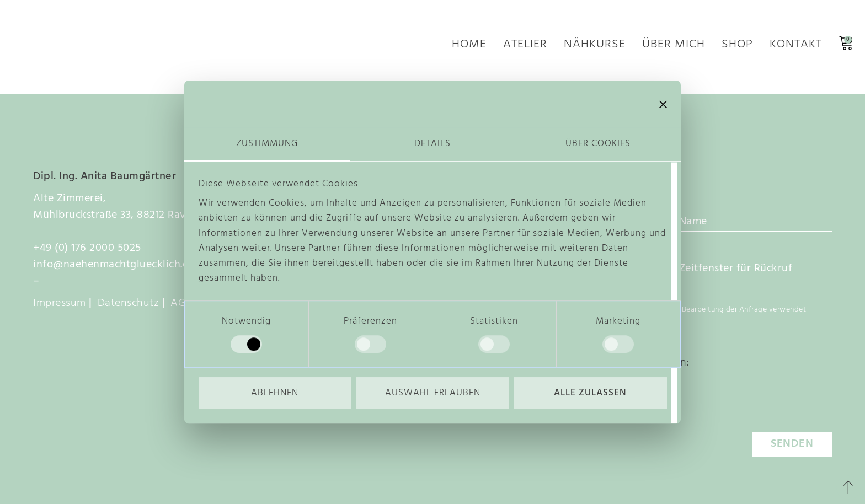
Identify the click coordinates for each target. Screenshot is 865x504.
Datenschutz (129, 303)
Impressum (60, 303)
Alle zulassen (590, 393)
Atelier (525, 46)
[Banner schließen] (663, 104)
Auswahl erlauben (433, 393)
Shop (737, 46)
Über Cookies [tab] (598, 144)
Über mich (674, 46)
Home (469, 46)
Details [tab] (432, 144)
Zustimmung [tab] (267, 144)
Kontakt (796, 46)
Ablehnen (275, 393)
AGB (181, 303)
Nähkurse (595, 46)
